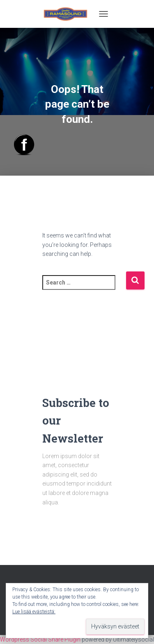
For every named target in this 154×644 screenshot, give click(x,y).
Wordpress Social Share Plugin (41, 639)
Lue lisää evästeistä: (34, 612)
